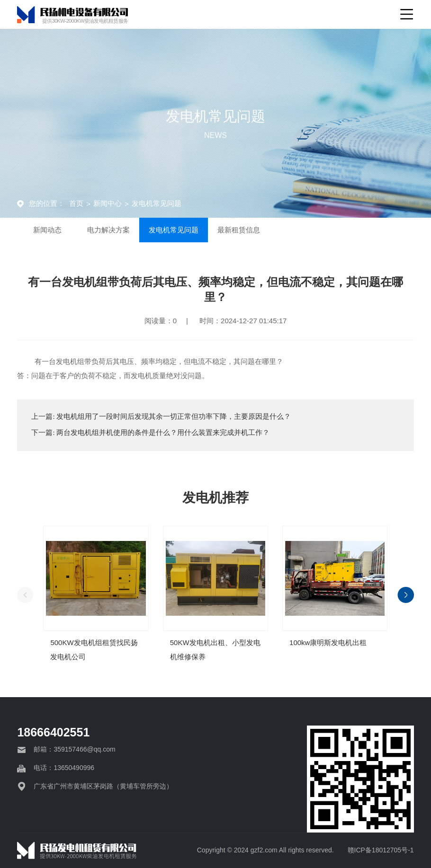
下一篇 (150, 433)
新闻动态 (53, 232)
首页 (76, 203)
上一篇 (161, 416)
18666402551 (53, 732)
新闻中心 (108, 203)
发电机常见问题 (157, 203)
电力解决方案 (124, 232)
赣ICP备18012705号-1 (381, 850)
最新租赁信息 (267, 232)
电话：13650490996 (64, 768)
